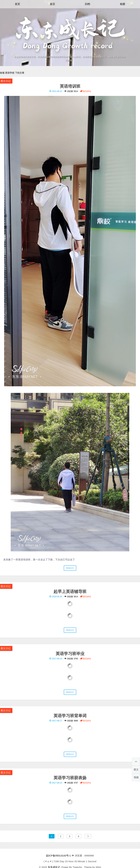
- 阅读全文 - (70, 568)
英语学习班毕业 (70, 653)
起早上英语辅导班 (70, 591)
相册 (123, 4)
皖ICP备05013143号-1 (58, 856)
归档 (87, 4)
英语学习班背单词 (70, 715)
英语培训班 (70, 86)
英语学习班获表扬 (70, 778)
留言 (53, 4)
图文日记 (6, 81)
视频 (136, 777)
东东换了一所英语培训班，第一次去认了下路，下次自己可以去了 (70, 328)
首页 (17, 4)
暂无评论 (86, 91)
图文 (136, 770)
